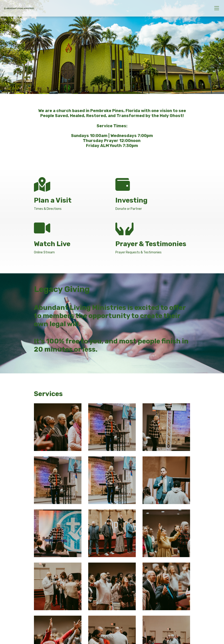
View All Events (177, 522)
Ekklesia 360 (145, 632)
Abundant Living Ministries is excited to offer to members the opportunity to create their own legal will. (110, 316)
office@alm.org (45, 587)
